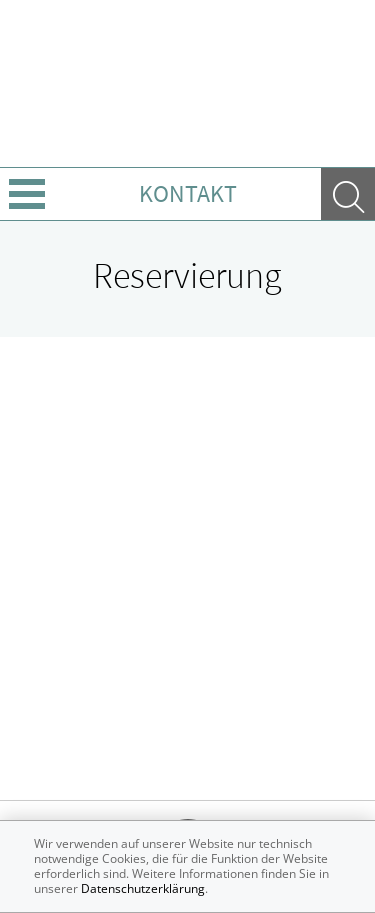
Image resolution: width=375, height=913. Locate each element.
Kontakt (188, 193)
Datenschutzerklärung (143, 888)
